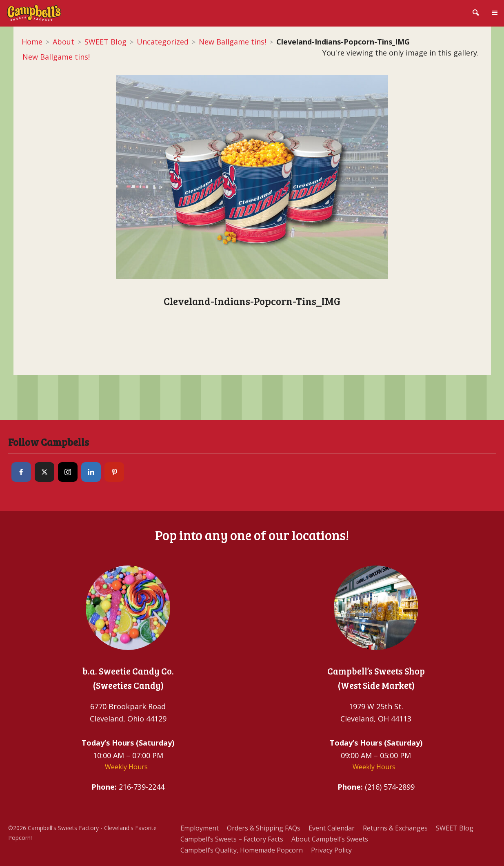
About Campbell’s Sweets (330, 839)
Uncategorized (163, 42)
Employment (200, 828)
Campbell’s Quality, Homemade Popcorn (242, 850)
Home (32, 42)
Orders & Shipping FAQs (264, 828)
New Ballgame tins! (232, 42)
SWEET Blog (105, 42)
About (63, 42)
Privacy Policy (331, 850)
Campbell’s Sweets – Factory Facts (232, 839)
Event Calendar (332, 828)
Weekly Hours (126, 767)
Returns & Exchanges (395, 828)
